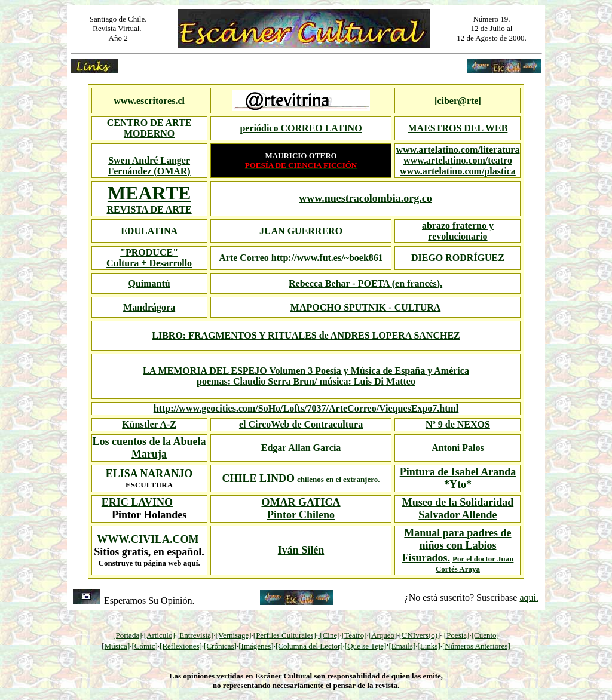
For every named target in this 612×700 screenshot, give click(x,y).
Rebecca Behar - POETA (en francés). (365, 283)
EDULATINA (149, 231)
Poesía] (458, 635)
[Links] (429, 646)
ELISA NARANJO (149, 474)
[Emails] (402, 646)
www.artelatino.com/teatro (458, 160)
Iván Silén (301, 550)
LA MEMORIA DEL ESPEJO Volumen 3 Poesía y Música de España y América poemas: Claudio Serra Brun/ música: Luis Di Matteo (306, 376)
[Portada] (127, 635)
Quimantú (149, 283)
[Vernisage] (234, 635)
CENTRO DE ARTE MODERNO (149, 128)
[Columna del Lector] (309, 646)
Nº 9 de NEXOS (458, 424)
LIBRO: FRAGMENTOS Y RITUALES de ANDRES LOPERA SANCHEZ (306, 335)
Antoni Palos (458, 448)
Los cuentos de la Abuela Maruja (149, 448)
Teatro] (355, 635)
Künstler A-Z (149, 424)
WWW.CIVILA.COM (148, 539)
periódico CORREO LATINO (301, 128)
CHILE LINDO (259, 478)
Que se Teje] (367, 646)
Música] (117, 646)
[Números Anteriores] (476, 646)
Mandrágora (149, 307)
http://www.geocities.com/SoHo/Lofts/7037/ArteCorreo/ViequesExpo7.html (306, 408)
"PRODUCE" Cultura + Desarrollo (149, 258)
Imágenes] (258, 646)
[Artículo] (160, 635)
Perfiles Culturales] (286, 635)
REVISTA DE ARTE (149, 209)
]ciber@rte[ (458, 101)
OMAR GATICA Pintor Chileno (301, 509)
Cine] (331, 635)
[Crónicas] (220, 646)
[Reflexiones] (181, 646)
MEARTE (149, 193)
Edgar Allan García (301, 448)
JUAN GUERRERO (301, 231)
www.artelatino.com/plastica (458, 171)
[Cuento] (485, 635)
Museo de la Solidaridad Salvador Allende (458, 509)
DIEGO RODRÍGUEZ (458, 258)
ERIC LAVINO (137, 502)
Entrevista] (196, 635)
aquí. (529, 598)
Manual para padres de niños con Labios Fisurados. (456, 545)
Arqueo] (384, 635)
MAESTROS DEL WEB (458, 128)
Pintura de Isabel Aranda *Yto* (458, 478)
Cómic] (146, 646)
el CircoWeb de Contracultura (301, 424)
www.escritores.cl (149, 101)
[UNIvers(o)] (420, 635)
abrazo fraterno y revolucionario (458, 231)
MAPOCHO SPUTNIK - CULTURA (365, 307)
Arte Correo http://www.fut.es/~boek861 (301, 258)
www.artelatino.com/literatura (458, 150)
